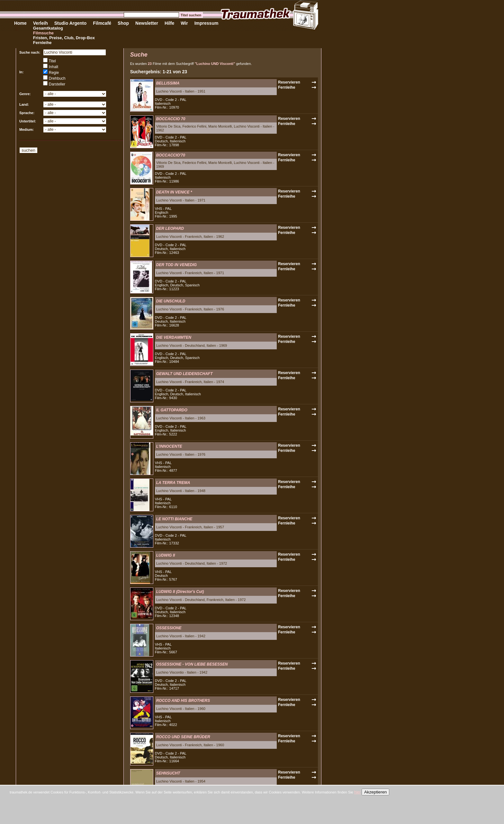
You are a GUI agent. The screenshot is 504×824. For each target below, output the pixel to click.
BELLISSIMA (168, 83)
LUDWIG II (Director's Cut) (180, 592)
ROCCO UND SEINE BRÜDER (183, 737)
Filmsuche (43, 33)
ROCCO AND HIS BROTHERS (183, 701)
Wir (184, 23)
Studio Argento (71, 23)
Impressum (207, 23)
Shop (123, 23)
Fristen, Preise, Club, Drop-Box (64, 38)
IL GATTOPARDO (172, 410)
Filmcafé (102, 23)
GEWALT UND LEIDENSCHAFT (184, 374)
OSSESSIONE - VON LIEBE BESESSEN (192, 664)
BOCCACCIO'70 (171, 155)
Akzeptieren (375, 792)
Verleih (40, 23)
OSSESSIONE (169, 628)
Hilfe (169, 23)
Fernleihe (42, 43)
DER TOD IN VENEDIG (176, 265)
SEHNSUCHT (168, 773)
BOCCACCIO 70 (171, 119)
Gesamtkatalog (48, 28)
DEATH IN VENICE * (174, 192)
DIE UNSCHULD (171, 301)
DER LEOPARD (170, 228)
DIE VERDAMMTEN (174, 337)
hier (357, 792)
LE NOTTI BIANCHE (174, 519)
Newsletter (147, 23)
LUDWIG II (166, 555)
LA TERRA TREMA (173, 483)
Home (20, 23)
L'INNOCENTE (169, 446)
